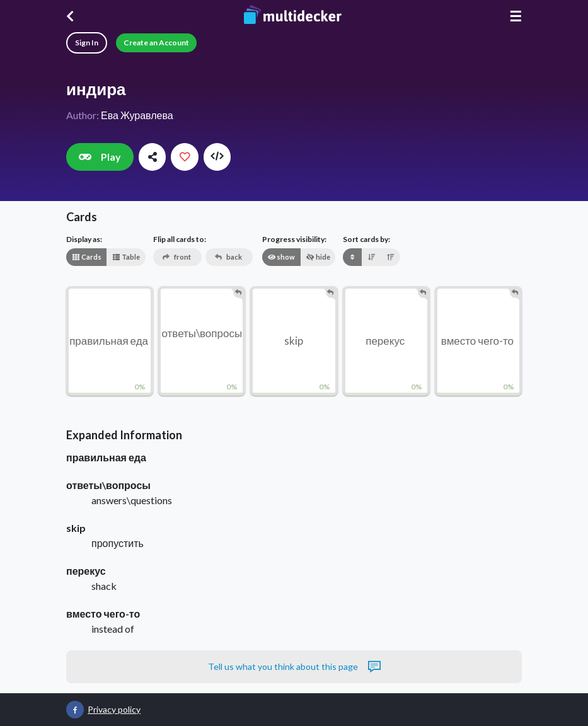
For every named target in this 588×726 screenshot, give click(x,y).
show (281, 257)
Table (126, 257)
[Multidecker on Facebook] (75, 710)
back (228, 257)
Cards (87, 257)
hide (318, 257)
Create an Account (156, 43)
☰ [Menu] (516, 16)
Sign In (87, 43)
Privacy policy (114, 709)
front (177, 257)
